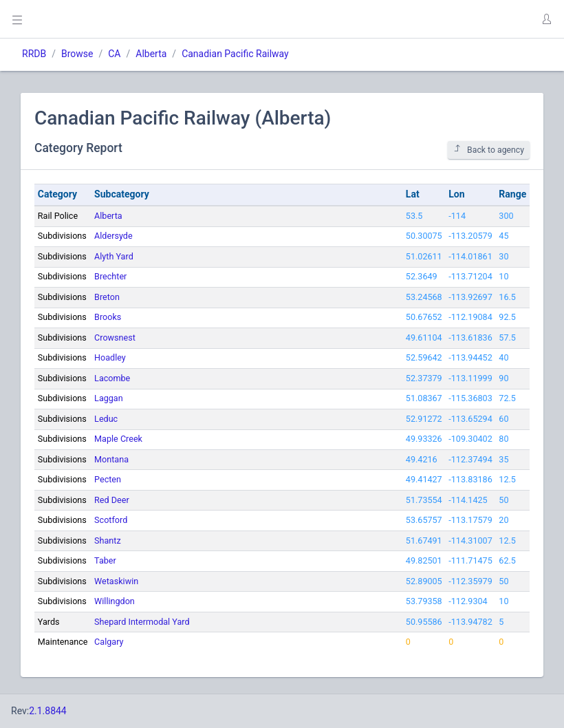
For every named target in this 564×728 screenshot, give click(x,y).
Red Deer (112, 500)
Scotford (111, 520)
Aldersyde (113, 236)
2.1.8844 (48, 711)
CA (114, 54)
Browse (77, 54)
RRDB (34, 54)
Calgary (109, 642)
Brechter (110, 276)
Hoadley (110, 357)
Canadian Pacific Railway (235, 54)
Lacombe (112, 378)
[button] (546, 19)
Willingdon (115, 601)
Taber (105, 560)
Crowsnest (115, 338)
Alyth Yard (114, 256)
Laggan (109, 398)
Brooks (108, 317)
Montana (111, 459)
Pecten (108, 479)
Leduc (106, 419)
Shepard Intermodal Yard (142, 622)
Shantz (108, 540)
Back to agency (489, 150)
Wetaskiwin (116, 581)
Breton (107, 297)
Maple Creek (118, 439)
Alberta (151, 54)
